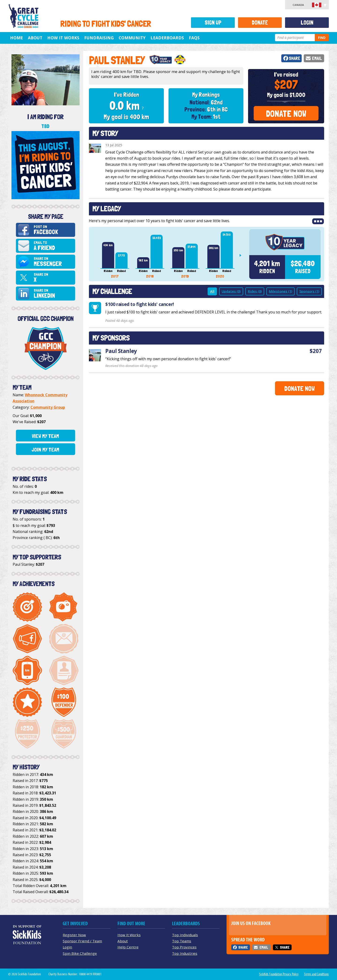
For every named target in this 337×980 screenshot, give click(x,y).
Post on (54, 230)
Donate (260, 23)
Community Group (48, 407)
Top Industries (185, 953)
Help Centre (128, 947)
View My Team (45, 436)
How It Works (63, 38)
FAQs (194, 38)
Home (16, 38)
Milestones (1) (280, 291)
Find (322, 38)
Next (242, 255)
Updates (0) (231, 291)
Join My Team (45, 450)
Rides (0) (255, 291)
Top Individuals (185, 935)
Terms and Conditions (316, 974)
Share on (54, 262)
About (35, 38)
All (212, 291)
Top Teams (182, 941)
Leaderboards (167, 38)
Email (317, 58)
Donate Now (286, 114)
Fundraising (99, 38)
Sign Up (213, 23)
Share (295, 58)
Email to (54, 246)
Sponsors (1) (309, 291)
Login (307, 23)
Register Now (74, 935)
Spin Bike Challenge (80, 953)
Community (132, 38)
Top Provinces (184, 947)
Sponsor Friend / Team (82, 941)
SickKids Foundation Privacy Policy (279, 974)
